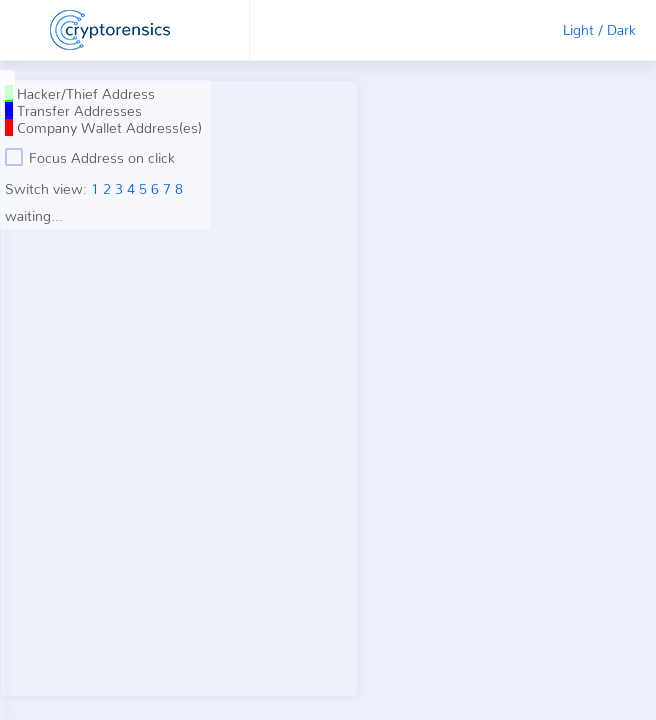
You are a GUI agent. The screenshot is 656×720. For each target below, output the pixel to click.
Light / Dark (599, 29)
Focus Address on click (90, 157)
